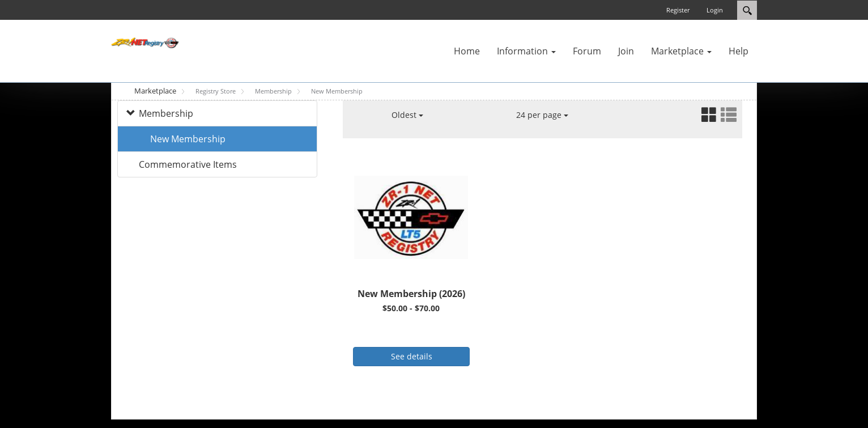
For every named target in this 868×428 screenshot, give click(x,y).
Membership (166, 113)
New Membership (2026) (411, 294)
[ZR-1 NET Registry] (145, 42)
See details (412, 356)
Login (715, 10)
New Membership (188, 139)
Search (747, 10)
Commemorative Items (188, 164)
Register (678, 10)
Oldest (407, 115)
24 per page (542, 115)
